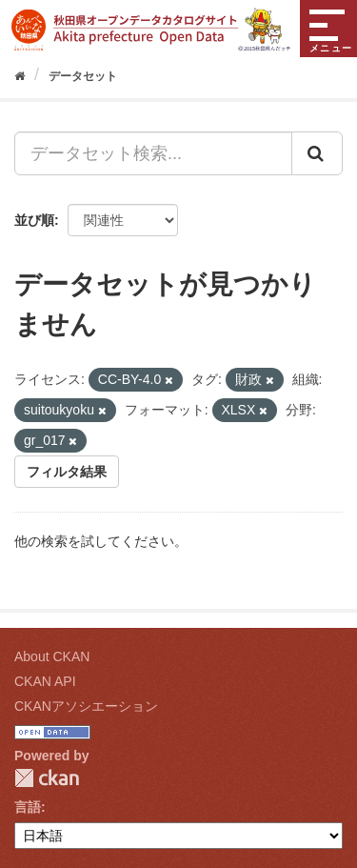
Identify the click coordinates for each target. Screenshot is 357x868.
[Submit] (317, 153)
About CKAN (52, 656)
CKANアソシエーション (86, 706)
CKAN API (45, 681)
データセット (83, 76)
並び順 (34, 220)
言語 (28, 807)
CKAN (47, 778)
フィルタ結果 (67, 472)
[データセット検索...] (153, 153)
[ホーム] (20, 76)
